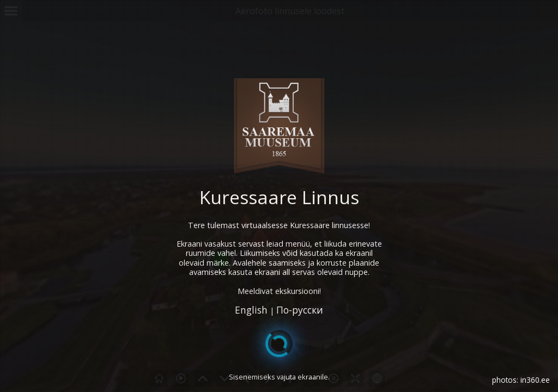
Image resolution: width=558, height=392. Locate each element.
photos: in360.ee (521, 380)
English (251, 310)
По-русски (300, 310)
